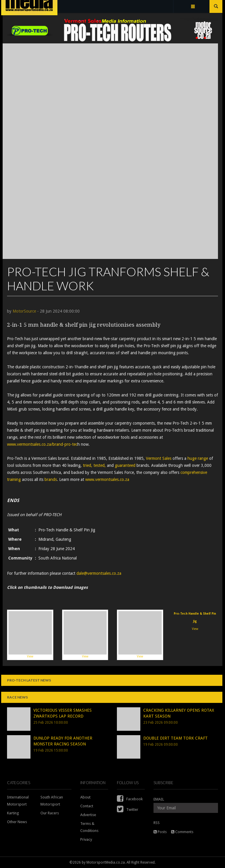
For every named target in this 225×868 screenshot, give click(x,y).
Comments (182, 832)
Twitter (128, 809)
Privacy (86, 839)
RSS (157, 823)
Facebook (130, 799)
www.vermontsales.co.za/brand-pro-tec (42, 444)
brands (51, 479)
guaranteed (125, 465)
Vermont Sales (159, 458)
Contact (87, 806)
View (30, 635)
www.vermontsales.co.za (108, 479)
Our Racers (50, 813)
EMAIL (159, 799)
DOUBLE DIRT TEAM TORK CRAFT (175, 738)
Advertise (88, 815)
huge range (198, 458)
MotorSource (24, 311)
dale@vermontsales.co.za (99, 573)
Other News (17, 822)
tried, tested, (94, 465)
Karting (13, 813)
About (85, 797)
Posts (160, 832)
